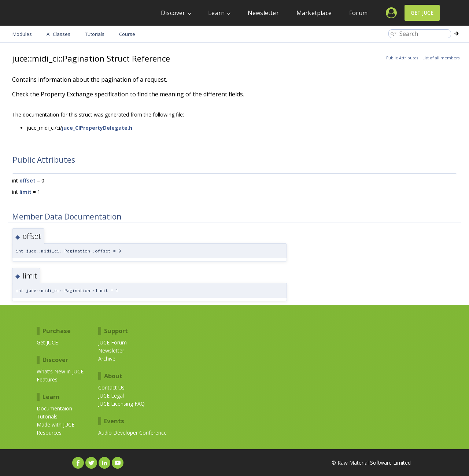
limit (25, 192)
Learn (216, 13)
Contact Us (111, 388)
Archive (107, 359)
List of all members (441, 58)
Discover (173, 13)
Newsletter (263, 13)
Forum (358, 13)
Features (47, 379)
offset (27, 180)
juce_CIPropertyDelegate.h (97, 128)
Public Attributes (402, 58)
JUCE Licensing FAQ (121, 404)
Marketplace (314, 13)
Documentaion (54, 408)
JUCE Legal (111, 396)
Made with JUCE (56, 425)
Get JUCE (422, 13)
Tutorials (47, 416)
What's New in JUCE (60, 371)
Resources (49, 433)
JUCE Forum (112, 342)
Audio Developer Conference (132, 433)
